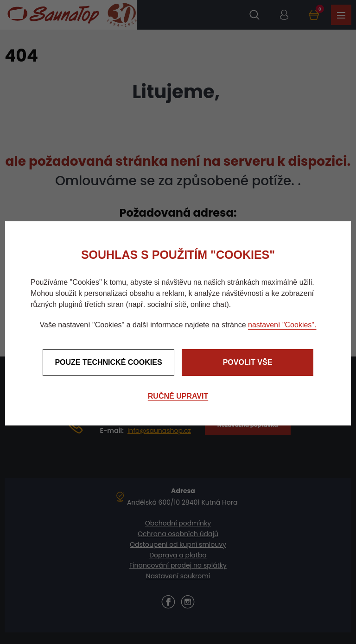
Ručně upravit (178, 396)
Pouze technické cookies (108, 362)
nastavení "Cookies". (282, 325)
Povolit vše (248, 362)
